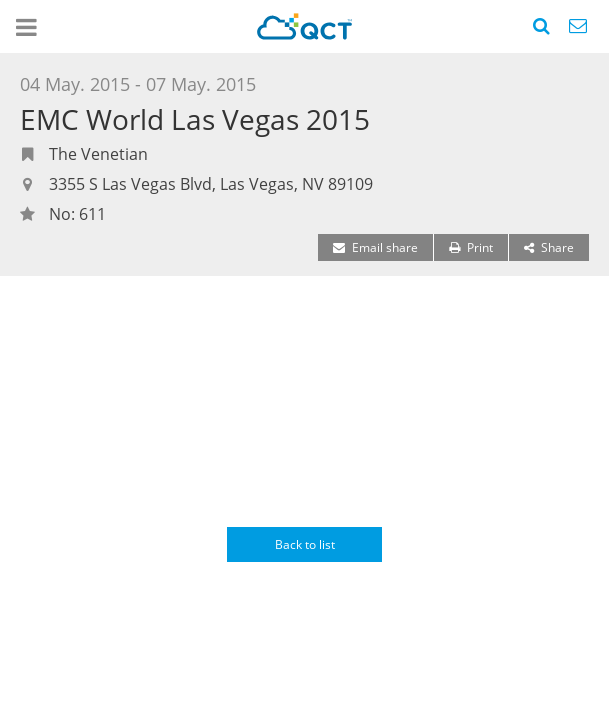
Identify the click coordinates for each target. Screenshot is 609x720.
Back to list (305, 544)
